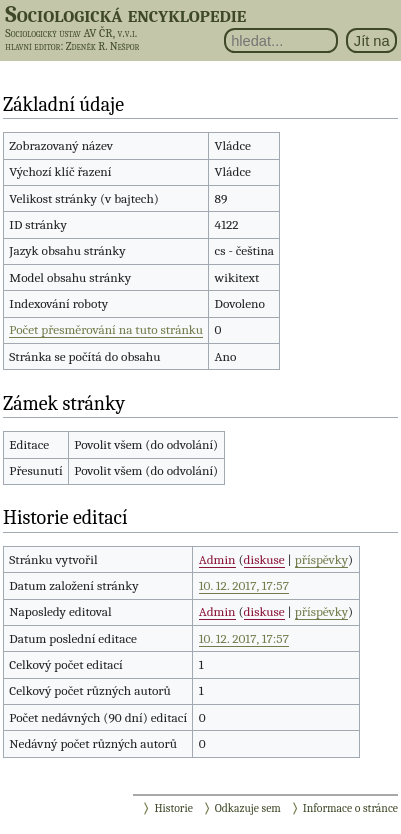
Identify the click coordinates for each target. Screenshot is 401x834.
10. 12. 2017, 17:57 (244, 585)
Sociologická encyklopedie (125, 14)
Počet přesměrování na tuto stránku (106, 329)
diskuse (264, 559)
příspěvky (321, 559)
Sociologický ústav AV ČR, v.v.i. (71, 33)
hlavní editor (32, 46)
